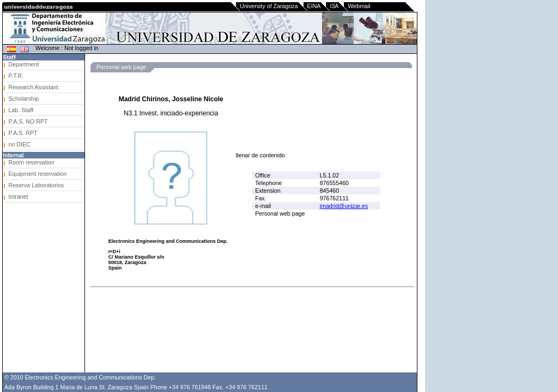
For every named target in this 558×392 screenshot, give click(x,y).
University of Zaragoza (269, 6)
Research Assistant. (34, 87)
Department (24, 64)
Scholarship (24, 99)
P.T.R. (16, 76)
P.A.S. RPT (23, 133)
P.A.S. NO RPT (28, 121)
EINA (314, 6)
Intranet (19, 197)
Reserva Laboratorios (37, 185)
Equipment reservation (38, 174)
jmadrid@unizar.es (344, 206)
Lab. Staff (21, 110)
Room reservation (32, 162)
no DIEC (20, 144)
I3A (334, 6)
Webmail (359, 6)
